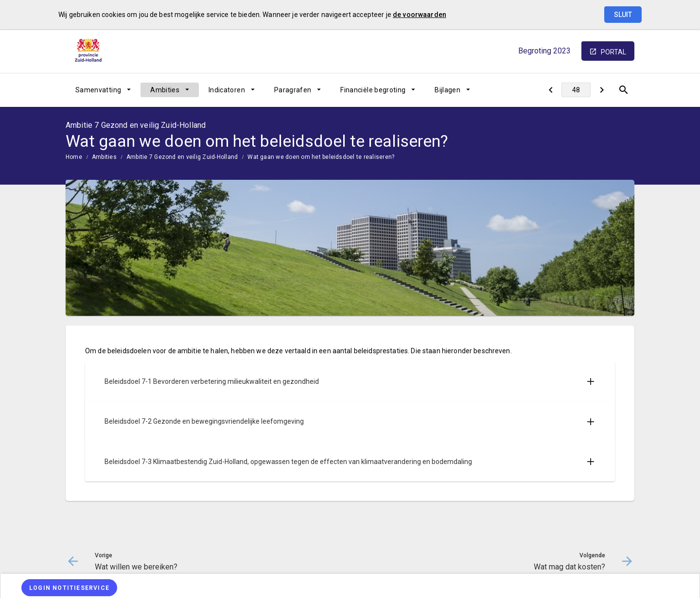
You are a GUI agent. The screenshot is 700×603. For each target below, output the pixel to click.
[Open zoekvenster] (623, 90)
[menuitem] (103, 90)
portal (613, 52)
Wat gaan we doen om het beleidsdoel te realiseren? (321, 157)
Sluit (623, 15)
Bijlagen (447, 90)
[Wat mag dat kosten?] (602, 90)
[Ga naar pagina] (576, 90)
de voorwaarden (420, 15)
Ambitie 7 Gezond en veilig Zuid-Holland (182, 157)
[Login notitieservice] (69, 588)
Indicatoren (227, 90)
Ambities (165, 90)
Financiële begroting (373, 90)
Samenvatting (98, 90)
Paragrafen (293, 90)
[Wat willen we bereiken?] (551, 90)
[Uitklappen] (591, 381)
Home (74, 157)
